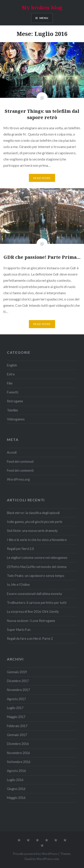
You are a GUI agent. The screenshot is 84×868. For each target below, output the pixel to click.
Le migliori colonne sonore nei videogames (37, 558)
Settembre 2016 (19, 762)
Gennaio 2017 (17, 735)
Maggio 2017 (16, 717)
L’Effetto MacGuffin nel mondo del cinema (37, 567)
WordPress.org (18, 479)
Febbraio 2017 (17, 726)
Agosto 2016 (16, 771)
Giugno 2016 (16, 789)
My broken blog (42, 7)
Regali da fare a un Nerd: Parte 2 (30, 639)
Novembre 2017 (18, 690)
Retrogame (15, 401)
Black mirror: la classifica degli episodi (33, 513)
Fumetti (13, 392)
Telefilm (12, 410)
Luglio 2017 (15, 708)
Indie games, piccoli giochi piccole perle (35, 522)
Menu (44, 18)
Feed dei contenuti (20, 462)
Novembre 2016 (18, 753)
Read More (42, 178)
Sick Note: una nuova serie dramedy (32, 531)
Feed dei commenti (20, 470)
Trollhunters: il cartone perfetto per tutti (37, 603)
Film (10, 383)
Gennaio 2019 (17, 672)
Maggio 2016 (16, 798)
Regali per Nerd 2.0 (20, 549)
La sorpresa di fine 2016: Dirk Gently (33, 612)
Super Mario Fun (19, 630)
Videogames (16, 419)
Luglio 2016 (15, 780)
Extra (11, 374)
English (12, 365)
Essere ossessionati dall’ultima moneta (34, 594)
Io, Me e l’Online (18, 585)
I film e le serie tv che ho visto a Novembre (37, 540)
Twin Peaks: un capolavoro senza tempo (36, 576)
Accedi (12, 452)
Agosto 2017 (16, 699)
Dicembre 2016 (18, 744)
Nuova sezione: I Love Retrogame (31, 621)
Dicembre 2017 (18, 681)
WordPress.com (48, 859)
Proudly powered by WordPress (35, 854)
